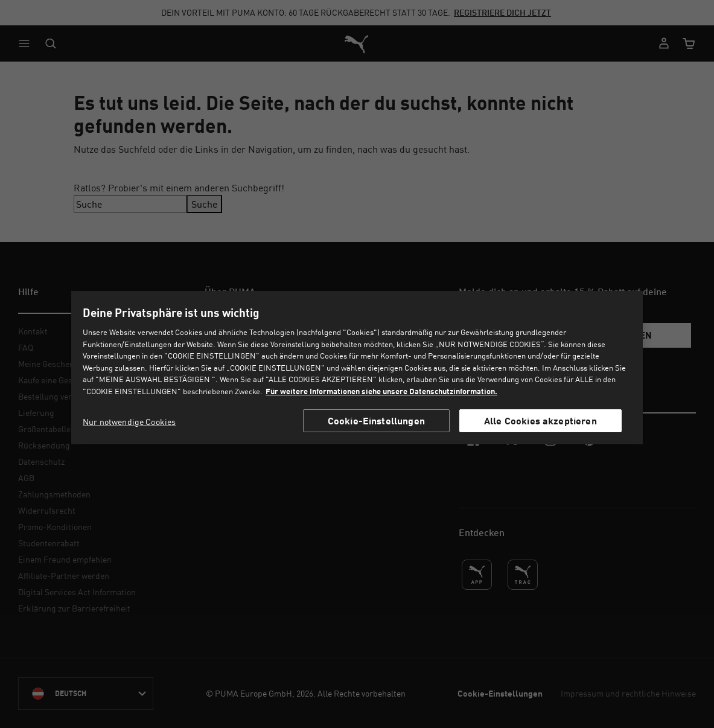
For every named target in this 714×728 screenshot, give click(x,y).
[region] (357, 367)
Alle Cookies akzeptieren (540, 420)
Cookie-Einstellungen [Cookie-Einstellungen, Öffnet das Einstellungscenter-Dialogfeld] (376, 420)
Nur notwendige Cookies (129, 422)
